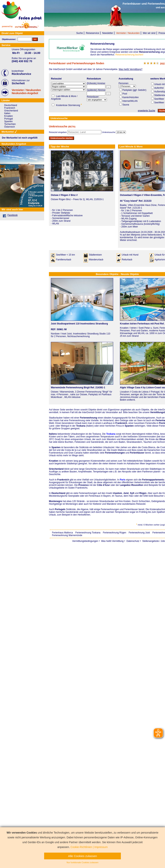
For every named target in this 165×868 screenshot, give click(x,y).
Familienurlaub (64, 260)
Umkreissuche (109, 132)
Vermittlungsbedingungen (85, 541)
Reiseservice (93, 33)
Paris (123, 480)
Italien (7, 113)
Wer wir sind (149, 33)
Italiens (53, 434)
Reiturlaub (127, 260)
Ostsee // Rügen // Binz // (64, 195)
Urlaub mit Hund (130, 255)
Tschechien (10, 124)
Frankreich (63, 480)
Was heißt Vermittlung (112, 541)
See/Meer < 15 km (65, 255)
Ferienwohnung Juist (139, 533)
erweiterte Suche (146, 111)
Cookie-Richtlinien (81, 847)
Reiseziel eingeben (58, 132)
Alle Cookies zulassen (83, 856)
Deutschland (58, 493)
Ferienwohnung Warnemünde (67, 535)
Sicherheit (18, 83)
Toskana (111, 434)
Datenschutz (133, 541)
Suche (80, 33)
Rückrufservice (21, 74)
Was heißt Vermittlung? (130, 69)
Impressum (101, 847)
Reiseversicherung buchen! (129, 55)
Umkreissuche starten (61, 138)
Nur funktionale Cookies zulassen (82, 862)
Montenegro (56, 501)
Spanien (56, 447)
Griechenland (56, 469)
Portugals (60, 509)
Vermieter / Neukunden (128, 33)
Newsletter (108, 33)
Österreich (9, 127)
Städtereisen (95, 255)
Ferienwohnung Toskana (88, 533)
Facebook (13, 215)
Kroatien (54, 461)
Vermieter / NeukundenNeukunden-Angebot (26, 92)
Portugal (9, 119)
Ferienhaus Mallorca (62, 533)
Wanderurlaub (96, 260)
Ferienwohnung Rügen (114, 533)
